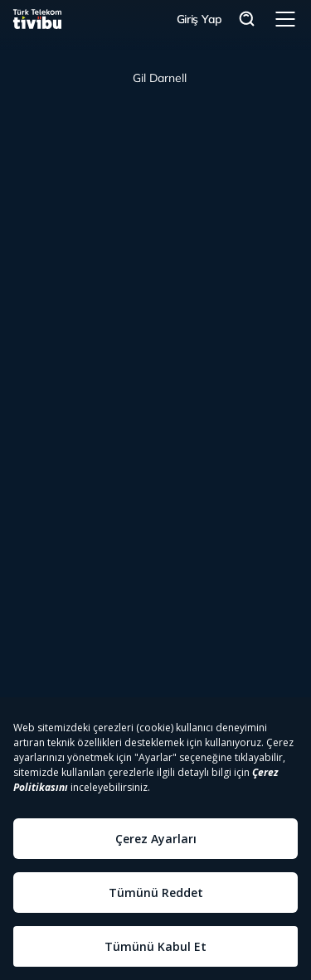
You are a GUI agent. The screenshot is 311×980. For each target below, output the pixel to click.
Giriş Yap (199, 19)
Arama (247, 19)
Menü (285, 19)
